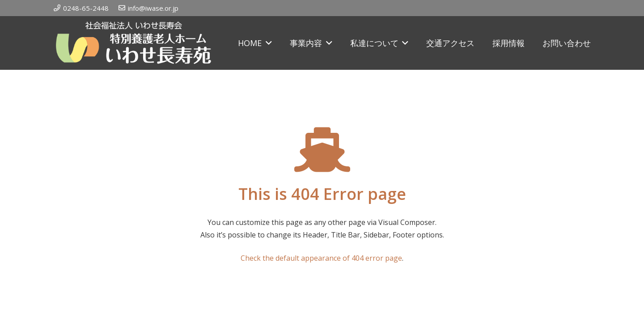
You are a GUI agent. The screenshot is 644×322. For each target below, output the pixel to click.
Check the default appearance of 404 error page (321, 258)
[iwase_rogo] (133, 43)
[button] (267, 43)
